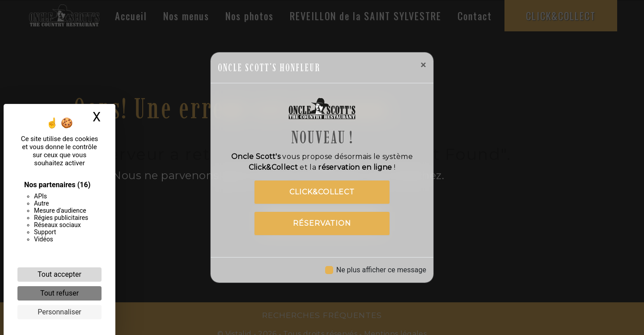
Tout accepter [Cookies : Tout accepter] (59, 274)
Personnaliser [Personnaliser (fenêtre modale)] (59, 312)
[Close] (423, 65)
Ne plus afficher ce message (381, 270)
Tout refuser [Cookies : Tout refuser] (59, 293)
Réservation (322, 223)
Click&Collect (322, 192)
